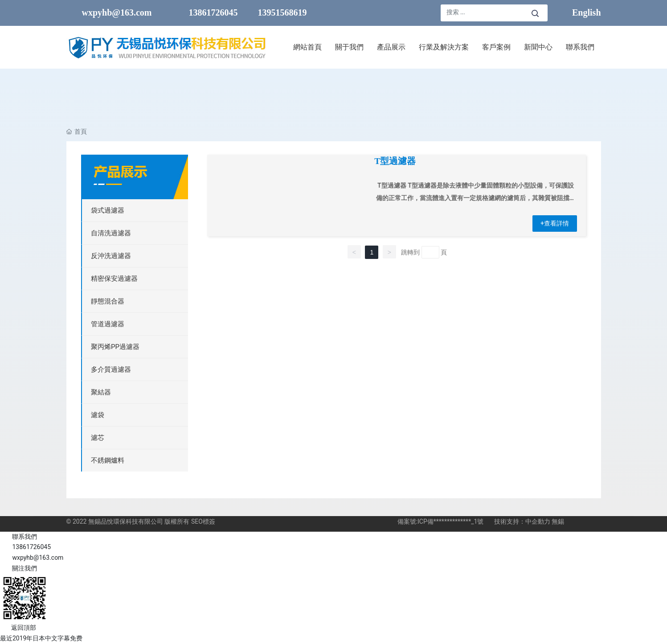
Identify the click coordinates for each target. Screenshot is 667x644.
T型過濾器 (395, 161)
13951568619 (282, 12)
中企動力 (538, 521)
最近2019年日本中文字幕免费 (41, 638)
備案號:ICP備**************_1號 (441, 521)
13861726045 (213, 12)
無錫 (558, 521)
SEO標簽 (203, 521)
